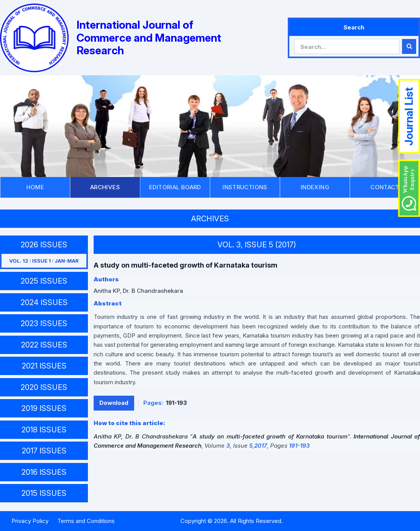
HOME (35, 187)
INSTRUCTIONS (245, 187)
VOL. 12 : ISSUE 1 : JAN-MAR (44, 261)
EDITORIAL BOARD (175, 187)
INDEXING (315, 187)
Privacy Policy (30, 521)
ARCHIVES (105, 187)
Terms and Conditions (86, 521)
